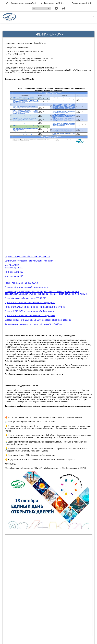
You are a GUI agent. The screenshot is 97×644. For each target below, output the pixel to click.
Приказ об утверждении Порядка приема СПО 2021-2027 (26, 298)
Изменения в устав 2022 (14, 272)
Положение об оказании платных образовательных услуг (26, 287)
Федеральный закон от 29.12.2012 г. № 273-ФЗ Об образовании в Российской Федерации (38, 320)
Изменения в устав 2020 (14, 267)
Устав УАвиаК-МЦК (12, 265)
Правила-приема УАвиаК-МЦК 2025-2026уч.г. (21, 283)
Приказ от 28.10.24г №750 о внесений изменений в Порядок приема (30, 315)
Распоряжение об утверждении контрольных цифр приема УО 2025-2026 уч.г (33, 324)
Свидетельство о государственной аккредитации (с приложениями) (30, 261)
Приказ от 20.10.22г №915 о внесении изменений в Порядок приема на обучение (35, 307)
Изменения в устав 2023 (14, 276)
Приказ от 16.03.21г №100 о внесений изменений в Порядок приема (30, 302)
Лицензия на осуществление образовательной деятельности (28, 256)
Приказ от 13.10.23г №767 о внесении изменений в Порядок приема (30, 311)
